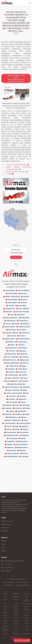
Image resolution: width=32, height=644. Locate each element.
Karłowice (8, 414)
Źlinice (17, 378)
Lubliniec (16, 624)
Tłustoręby (26, 405)
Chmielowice (24, 321)
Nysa (5, 609)
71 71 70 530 (6, 564)
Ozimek (24, 348)
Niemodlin (12, 330)
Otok (17, 405)
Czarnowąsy (13, 438)
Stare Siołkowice (22, 444)
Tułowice (25, 381)
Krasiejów (11, 369)
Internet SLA (5, 528)
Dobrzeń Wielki (10, 327)
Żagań (5, 624)
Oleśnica (5, 615)
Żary (27, 612)
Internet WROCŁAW (8, 585)
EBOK (3, 548)
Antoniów (19, 393)
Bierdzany (19, 408)
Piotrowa (24, 300)
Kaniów (17, 324)
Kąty (12, 315)
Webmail (4, 551)
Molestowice (23, 441)
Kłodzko (27, 621)
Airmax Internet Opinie (23, 582)
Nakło (25, 390)
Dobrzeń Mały (12, 300)
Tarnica (8, 324)
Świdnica (5, 607)
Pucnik (9, 426)
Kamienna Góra (16, 634)
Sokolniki (19, 414)
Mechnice (9, 312)
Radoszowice (11, 321)
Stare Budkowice (12, 456)
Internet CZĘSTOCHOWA (22, 585)
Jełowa (9, 429)
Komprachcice (10, 309)
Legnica (5, 599)
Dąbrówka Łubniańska (17, 384)
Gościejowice (23, 369)
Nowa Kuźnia (10, 290)
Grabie (28, 408)
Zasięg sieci (5, 531)
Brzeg (16, 615)
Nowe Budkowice (12, 381)
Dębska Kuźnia (10, 339)
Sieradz (16, 609)
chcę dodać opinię (17, 253)
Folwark (17, 297)
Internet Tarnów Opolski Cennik (16, 165)
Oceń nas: (16, 245)
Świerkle (26, 324)
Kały (27, 393)
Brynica (18, 420)
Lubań (16, 629)
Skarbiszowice (13, 348)
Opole (10, 378)
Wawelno (25, 435)
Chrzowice (23, 330)
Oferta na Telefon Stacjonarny (16, 172)
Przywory (12, 372)
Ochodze (11, 342)
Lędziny (11, 411)
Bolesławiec (5, 612)
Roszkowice (25, 333)
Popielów (9, 333)
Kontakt (9, 174)
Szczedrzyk (13, 402)
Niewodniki (25, 318)
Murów (25, 453)
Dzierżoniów (27, 615)
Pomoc (3, 544)
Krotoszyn (16, 621)
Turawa (9, 393)
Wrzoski (24, 293)
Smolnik (24, 375)
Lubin (5, 604)
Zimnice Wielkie (24, 290)
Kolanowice (21, 315)
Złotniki (11, 306)
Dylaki (23, 438)
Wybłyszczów (24, 360)
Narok (12, 345)
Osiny (25, 378)
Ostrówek (25, 456)
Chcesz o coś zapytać (22, 640)
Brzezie (23, 402)
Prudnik (27, 629)
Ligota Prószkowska (12, 387)
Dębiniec (23, 450)
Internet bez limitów (7, 521)
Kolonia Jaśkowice (12, 318)
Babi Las (25, 363)
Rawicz (5, 634)
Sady (17, 426)
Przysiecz (25, 357)
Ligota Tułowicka (13, 453)
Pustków (26, 297)
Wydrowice (23, 399)
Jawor (16, 626)
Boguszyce (22, 351)
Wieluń (27, 626)
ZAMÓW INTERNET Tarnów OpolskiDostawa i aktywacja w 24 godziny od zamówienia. (16, 78)
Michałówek (22, 411)
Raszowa (24, 303)
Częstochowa (16, 594)
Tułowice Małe (13, 375)
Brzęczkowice (11, 432)
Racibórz (16, 607)
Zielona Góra (27, 594)
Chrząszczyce (22, 342)
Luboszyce (13, 396)
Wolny (17, 429)
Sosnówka (8, 408)
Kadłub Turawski (24, 327)
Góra (20, 309)
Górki (26, 420)
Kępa (8, 363)
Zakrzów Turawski (22, 312)
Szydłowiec (26, 387)
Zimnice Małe (13, 293)
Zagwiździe (11, 441)
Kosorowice (22, 372)
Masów (8, 297)
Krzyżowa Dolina (24, 339)
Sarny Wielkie (13, 303)
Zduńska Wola (27, 609)
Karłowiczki (23, 354)
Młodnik (16, 363)
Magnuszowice (23, 447)
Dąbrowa (25, 426)
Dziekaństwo (13, 417)
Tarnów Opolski (10, 423)
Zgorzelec (27, 618)
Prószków (12, 399)
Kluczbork (27, 624)
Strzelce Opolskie (27, 634)
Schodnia (23, 396)
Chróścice (21, 345)
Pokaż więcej (16, 638)
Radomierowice (11, 360)
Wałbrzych (16, 596)
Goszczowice (24, 432)
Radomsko (27, 607)
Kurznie (22, 336)
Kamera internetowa (9, 582)
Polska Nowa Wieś (12, 435)
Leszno (16, 604)
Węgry (24, 366)
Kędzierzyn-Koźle (27, 604)
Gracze (9, 357)
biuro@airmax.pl (7, 568)
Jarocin (5, 618)
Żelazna (24, 417)
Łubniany (8, 405)
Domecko (12, 351)
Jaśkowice (10, 447)
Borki (27, 309)
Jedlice (28, 414)
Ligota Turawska (14, 390)
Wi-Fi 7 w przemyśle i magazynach (16, 579)
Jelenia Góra (16, 599)
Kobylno (10, 444)
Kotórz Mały (22, 306)
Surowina (13, 336)
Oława (16, 618)
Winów (9, 420)
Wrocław (5, 594)
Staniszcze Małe (25, 423)
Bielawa (5, 621)
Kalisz (27, 596)
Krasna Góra (12, 354)
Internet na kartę (6, 524)
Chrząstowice (13, 366)
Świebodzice (5, 626)
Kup (17, 333)
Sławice (25, 429)
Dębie (17, 357)
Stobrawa (13, 450)
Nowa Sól (16, 612)
